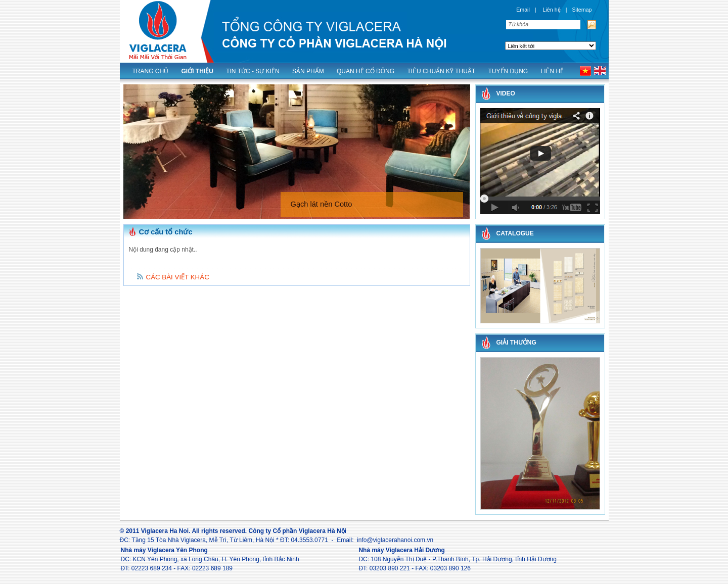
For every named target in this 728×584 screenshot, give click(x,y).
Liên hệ (552, 10)
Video (506, 93)
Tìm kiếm (591, 25)
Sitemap (582, 10)
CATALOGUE (515, 233)
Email (523, 10)
